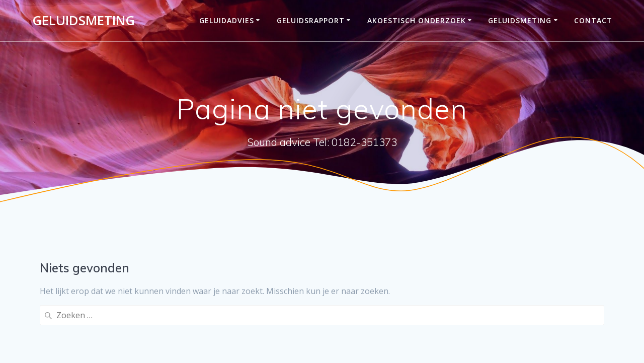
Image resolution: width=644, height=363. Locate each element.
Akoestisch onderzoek (417, 20)
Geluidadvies (227, 20)
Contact (593, 20)
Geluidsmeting (84, 21)
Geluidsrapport (311, 20)
